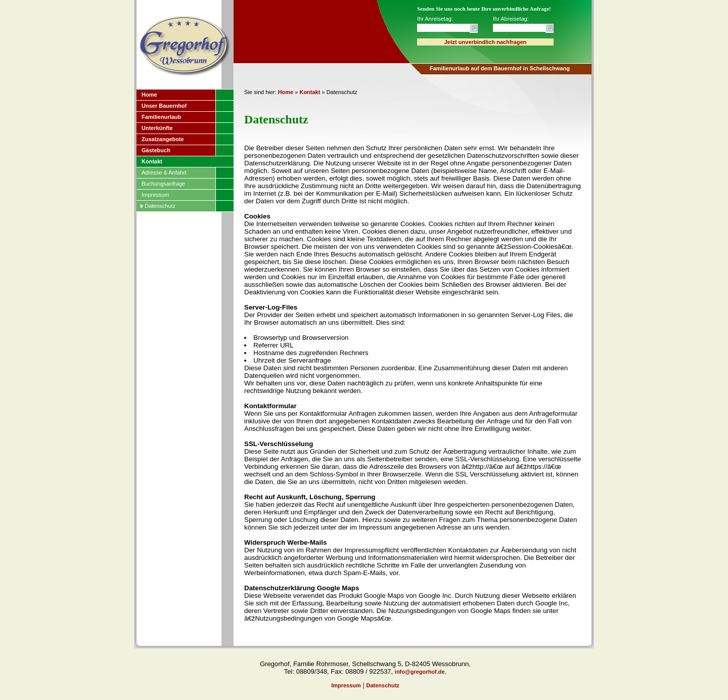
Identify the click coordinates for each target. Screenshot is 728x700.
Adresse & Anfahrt (164, 172)
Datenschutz (160, 206)
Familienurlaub (161, 117)
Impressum (155, 195)
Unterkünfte (157, 128)
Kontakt (152, 161)
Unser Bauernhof (164, 106)
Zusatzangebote (163, 139)
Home (149, 95)
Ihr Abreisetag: (511, 19)
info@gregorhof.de (420, 672)
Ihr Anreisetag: (435, 19)
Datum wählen (474, 28)
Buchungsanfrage (163, 184)
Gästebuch (156, 150)
